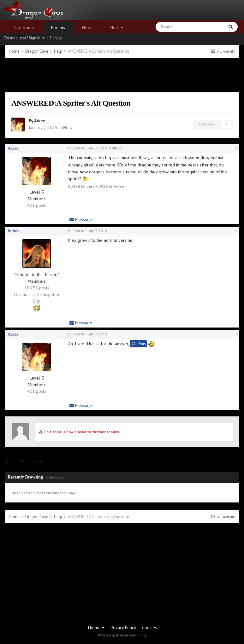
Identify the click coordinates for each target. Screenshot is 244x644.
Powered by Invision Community (122, 635)
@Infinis (138, 344)
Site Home (24, 27)
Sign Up (56, 38)
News (87, 27)
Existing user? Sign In (24, 38)
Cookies (149, 628)
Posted (88, 148)
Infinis (13, 231)
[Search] (175, 27)
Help (68, 127)
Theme (96, 628)
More (116, 27)
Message (81, 219)
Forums (58, 27)
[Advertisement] (122, 75)
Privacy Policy (123, 628)
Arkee (40, 121)
